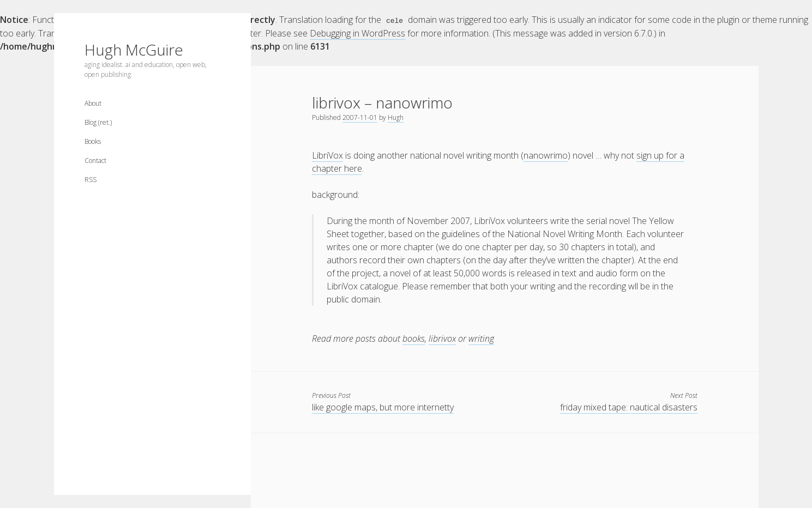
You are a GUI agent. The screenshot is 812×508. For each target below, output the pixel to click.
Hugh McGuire (134, 50)
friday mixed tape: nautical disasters (629, 407)
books (414, 338)
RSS (91, 180)
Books (93, 141)
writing (481, 338)
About (93, 103)
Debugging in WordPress (357, 33)
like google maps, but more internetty (383, 407)
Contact (95, 161)
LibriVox (327, 155)
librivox (442, 338)
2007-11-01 (360, 117)
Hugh (396, 117)
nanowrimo (546, 155)
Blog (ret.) (98, 122)
